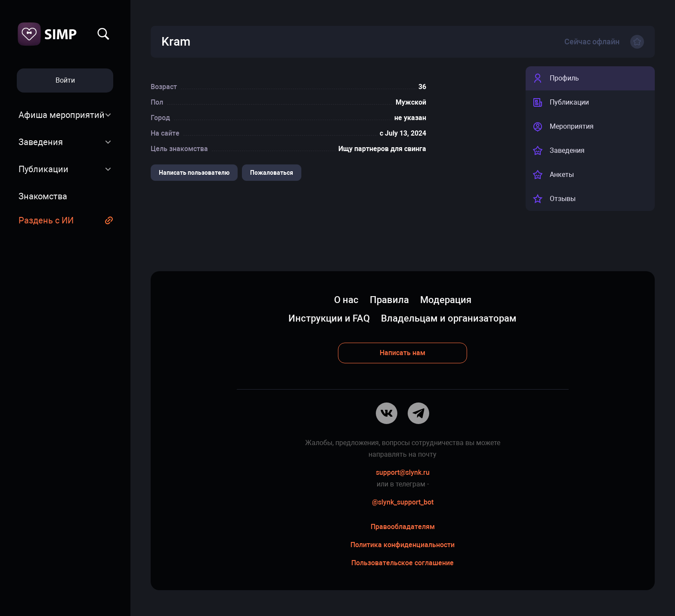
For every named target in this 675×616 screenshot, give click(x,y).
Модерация (446, 300)
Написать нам (403, 353)
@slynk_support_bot (403, 502)
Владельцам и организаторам (449, 318)
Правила (389, 300)
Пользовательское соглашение (403, 563)
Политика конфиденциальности (403, 545)
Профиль (556, 78)
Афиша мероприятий (62, 115)
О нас (346, 300)
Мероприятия (563, 127)
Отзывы (554, 199)
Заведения (41, 142)
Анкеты (553, 175)
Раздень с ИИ (46, 220)
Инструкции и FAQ (329, 318)
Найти (103, 34)
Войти (65, 80)
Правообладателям (403, 527)
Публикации (43, 169)
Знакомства (43, 196)
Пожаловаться (272, 173)
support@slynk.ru (403, 472)
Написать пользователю (194, 173)
